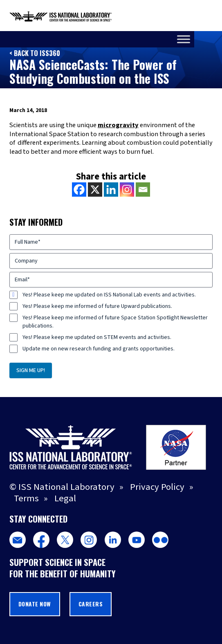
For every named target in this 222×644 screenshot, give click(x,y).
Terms (26, 498)
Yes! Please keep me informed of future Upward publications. (97, 306)
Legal (65, 498)
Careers (91, 604)
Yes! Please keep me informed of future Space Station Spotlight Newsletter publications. (115, 322)
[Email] (143, 190)
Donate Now (35, 604)
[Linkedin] (111, 190)
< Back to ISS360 (35, 53)
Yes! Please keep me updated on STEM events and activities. (97, 337)
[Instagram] (127, 190)
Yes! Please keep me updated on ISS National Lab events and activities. (109, 295)
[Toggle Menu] (211, 39)
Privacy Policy (157, 487)
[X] (95, 190)
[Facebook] (79, 190)
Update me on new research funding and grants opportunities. (99, 349)
